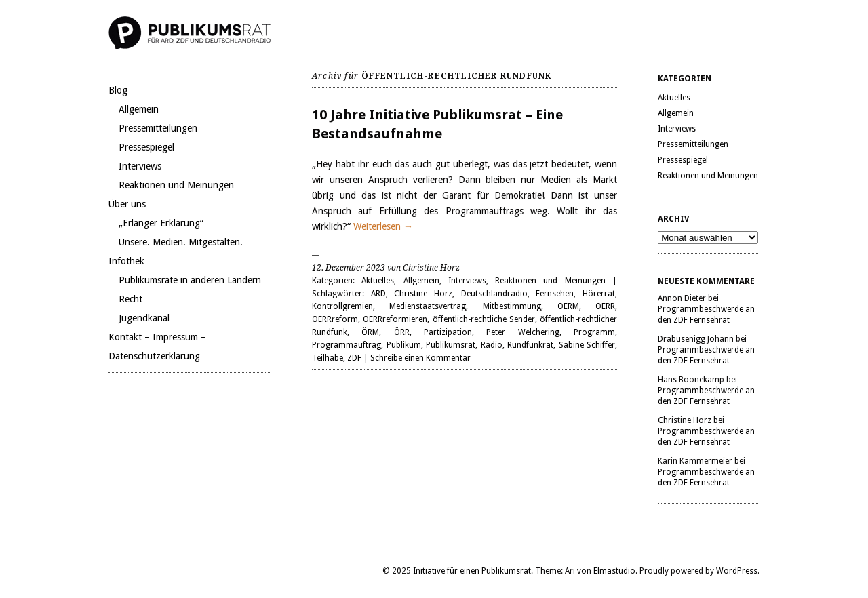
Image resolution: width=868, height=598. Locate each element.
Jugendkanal (144, 318)
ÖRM (370, 332)
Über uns (127, 204)
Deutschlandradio (494, 294)
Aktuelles (378, 281)
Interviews (140, 166)
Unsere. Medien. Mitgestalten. (181, 242)
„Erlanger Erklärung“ (161, 223)
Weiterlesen (383, 226)
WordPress (737, 571)
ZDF (354, 358)
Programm (594, 332)
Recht (131, 299)
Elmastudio (614, 571)
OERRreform (335, 319)
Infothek (126, 261)
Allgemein (139, 109)
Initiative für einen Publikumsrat (472, 571)
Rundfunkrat (530, 345)
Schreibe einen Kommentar (420, 358)
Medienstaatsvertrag (428, 306)
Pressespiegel (146, 147)
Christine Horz (423, 294)
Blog (118, 90)
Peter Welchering (522, 332)
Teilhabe (328, 358)
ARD (378, 294)
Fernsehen (555, 294)
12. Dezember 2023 (349, 268)
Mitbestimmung (512, 306)
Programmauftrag (347, 345)
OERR (605, 306)
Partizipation (448, 332)
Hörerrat (599, 294)
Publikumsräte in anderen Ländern (190, 280)
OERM (568, 306)
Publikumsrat (451, 345)
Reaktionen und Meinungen (176, 185)
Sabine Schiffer (587, 345)
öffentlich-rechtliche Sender (484, 319)
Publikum (404, 345)
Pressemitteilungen (158, 128)
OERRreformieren (395, 319)
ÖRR (402, 332)
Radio (492, 345)
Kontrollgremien (342, 306)
